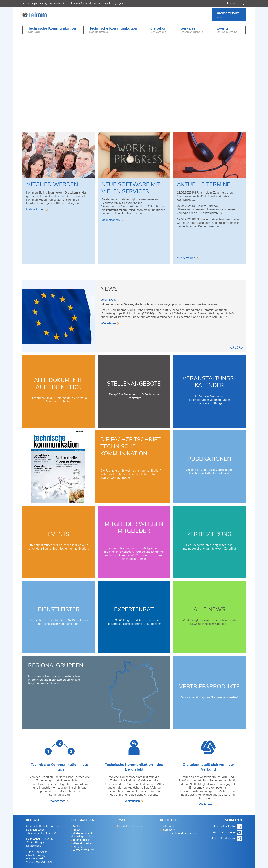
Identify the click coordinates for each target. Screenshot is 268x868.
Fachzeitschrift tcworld (79, 3)
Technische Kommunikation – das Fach (60, 767)
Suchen (242, 3)
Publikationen (209, 459)
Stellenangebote (134, 383)
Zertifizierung (209, 534)
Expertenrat (134, 609)
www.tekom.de (35, 859)
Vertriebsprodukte (209, 686)
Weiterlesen (108, 323)
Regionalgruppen (56, 665)
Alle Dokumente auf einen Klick (59, 383)
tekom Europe (30, 3)
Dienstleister (59, 609)
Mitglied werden (52, 184)
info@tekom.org (36, 855)
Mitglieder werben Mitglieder (134, 527)
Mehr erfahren (36, 209)
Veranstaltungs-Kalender (209, 382)
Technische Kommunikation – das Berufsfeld (134, 767)
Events (59, 534)
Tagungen (118, 3)
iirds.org (43, 3)
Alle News (209, 609)
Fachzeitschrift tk (102, 3)
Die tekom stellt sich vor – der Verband (208, 767)
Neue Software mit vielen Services (131, 188)
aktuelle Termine (204, 184)
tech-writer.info (57, 3)
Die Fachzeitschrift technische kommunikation (130, 446)
